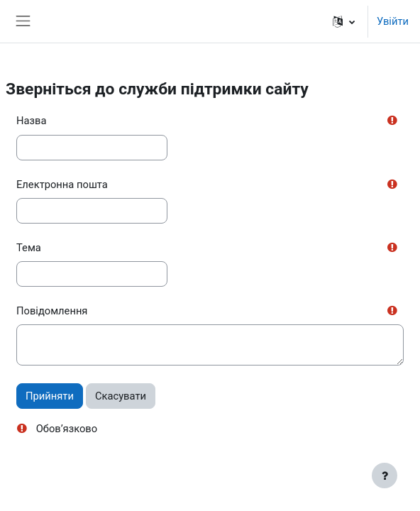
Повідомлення (52, 311)
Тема (29, 248)
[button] (344, 21)
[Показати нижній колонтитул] (385, 476)
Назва (31, 121)
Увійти (393, 21)
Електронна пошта (62, 185)
